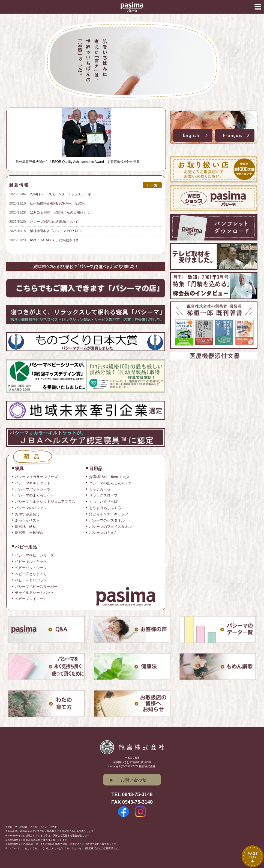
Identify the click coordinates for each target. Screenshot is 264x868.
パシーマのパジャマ (31, 508)
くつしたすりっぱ (103, 502)
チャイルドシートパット (34, 593)
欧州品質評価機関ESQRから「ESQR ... (59, 203)
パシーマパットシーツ (33, 489)
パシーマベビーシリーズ (34, 555)
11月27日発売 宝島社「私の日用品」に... (61, 212)
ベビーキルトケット (31, 561)
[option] (132, 61)
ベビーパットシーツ (31, 568)
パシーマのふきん (103, 533)
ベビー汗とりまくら (31, 574)
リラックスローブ (103, 495)
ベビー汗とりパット (31, 580)
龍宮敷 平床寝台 (29, 533)
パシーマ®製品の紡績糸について (54, 222)
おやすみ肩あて (27, 514)
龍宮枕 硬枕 (26, 527)
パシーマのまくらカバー (34, 495)
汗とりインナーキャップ (109, 514)
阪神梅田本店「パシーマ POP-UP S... (58, 231)
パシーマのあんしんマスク (110, 483)
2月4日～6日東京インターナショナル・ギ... (62, 194)
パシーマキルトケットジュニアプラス (45, 502)
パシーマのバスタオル (107, 520)
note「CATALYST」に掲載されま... (56, 240)
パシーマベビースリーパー (36, 587)
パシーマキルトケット (33, 483)
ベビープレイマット (31, 599)
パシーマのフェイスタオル (110, 527)
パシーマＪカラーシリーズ (36, 477)
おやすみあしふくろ (105, 508)
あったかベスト (27, 520)
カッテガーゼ (100, 489)
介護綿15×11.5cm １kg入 (110, 477)
